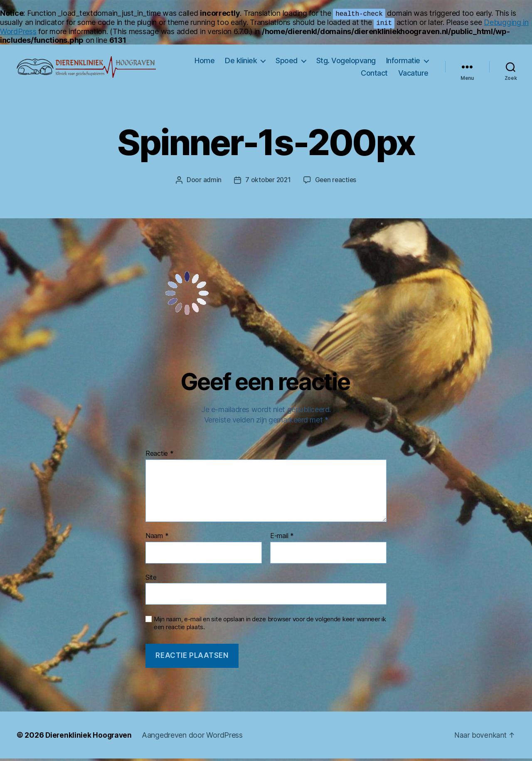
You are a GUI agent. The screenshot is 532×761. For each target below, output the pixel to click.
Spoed (287, 62)
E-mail (282, 539)
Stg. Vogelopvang (346, 62)
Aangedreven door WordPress (194, 738)
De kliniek (241, 62)
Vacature (413, 74)
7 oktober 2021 (267, 183)
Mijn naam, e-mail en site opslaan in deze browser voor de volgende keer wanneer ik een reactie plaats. (270, 626)
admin (211, 183)
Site (151, 579)
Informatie (403, 62)
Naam (157, 539)
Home (204, 62)
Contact (374, 74)
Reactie (160, 456)
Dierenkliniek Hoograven (90, 738)
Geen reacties (337, 183)
